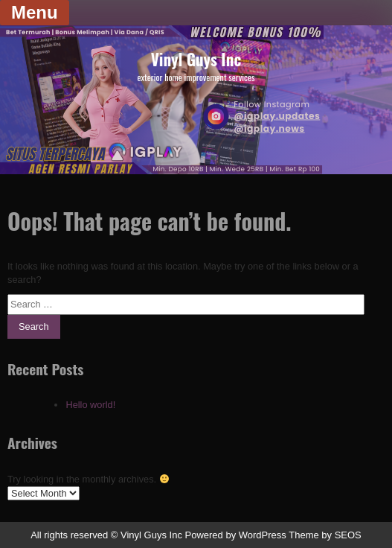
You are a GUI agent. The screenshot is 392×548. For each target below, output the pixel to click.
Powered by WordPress (236, 535)
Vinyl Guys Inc (196, 59)
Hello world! (90, 405)
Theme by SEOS (325, 535)
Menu (35, 12)
